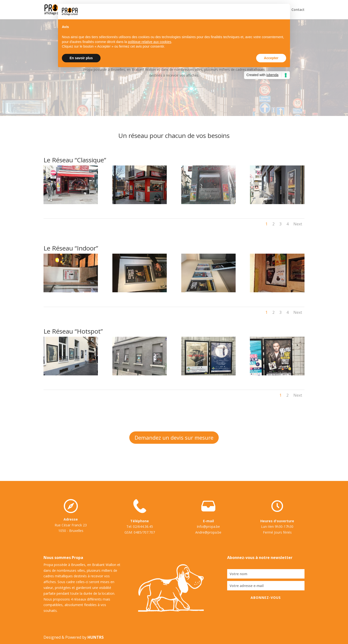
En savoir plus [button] (81, 58)
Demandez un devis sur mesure (174, 437)
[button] (284, 12)
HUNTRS (96, 637)
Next (298, 224)
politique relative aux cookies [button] (149, 42)
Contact (298, 10)
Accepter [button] (271, 58)
